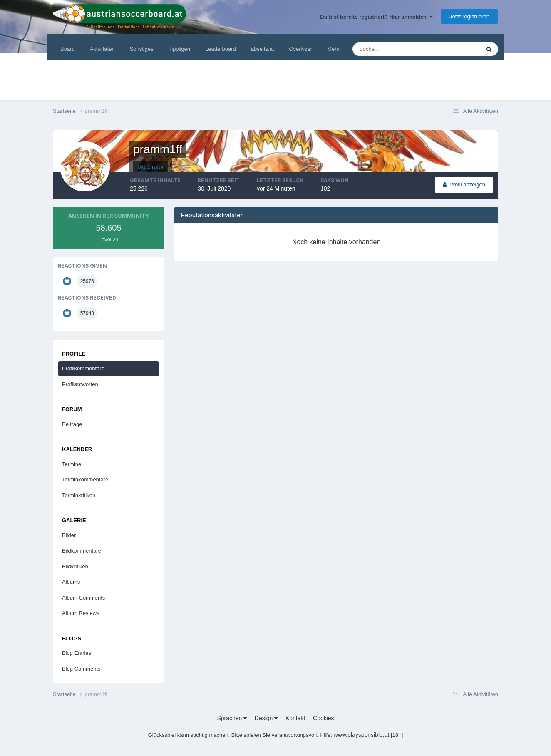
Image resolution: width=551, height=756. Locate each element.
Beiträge (72, 424)
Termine (72, 464)
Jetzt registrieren (469, 16)
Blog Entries (77, 653)
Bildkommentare (82, 551)
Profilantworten (80, 384)
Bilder (69, 535)
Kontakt (295, 718)
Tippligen (179, 49)
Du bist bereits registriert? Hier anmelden (376, 17)
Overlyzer (300, 49)
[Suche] (391, 49)
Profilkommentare (83, 368)
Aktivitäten (102, 49)
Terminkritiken (79, 495)
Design (266, 718)
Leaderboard (221, 49)
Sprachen (232, 718)
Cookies (324, 718)
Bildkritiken (75, 566)
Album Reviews (81, 613)
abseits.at (263, 49)
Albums (71, 582)
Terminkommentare (85, 480)
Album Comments (83, 598)
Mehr (333, 49)
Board (68, 49)
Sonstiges (142, 49)
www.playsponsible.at (362, 735)
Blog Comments (81, 669)
